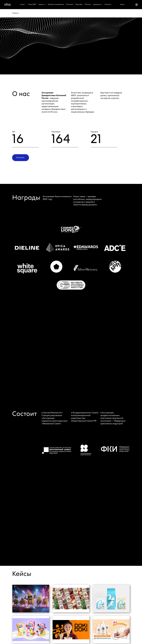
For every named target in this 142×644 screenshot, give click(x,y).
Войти (123, 5)
